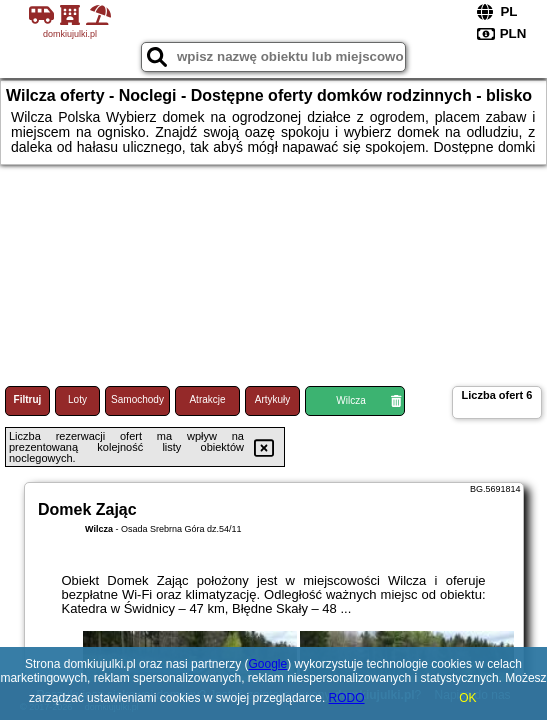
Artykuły (273, 399)
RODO (347, 698)
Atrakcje (207, 399)
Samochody (137, 399)
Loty (77, 399)
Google (267, 664)
